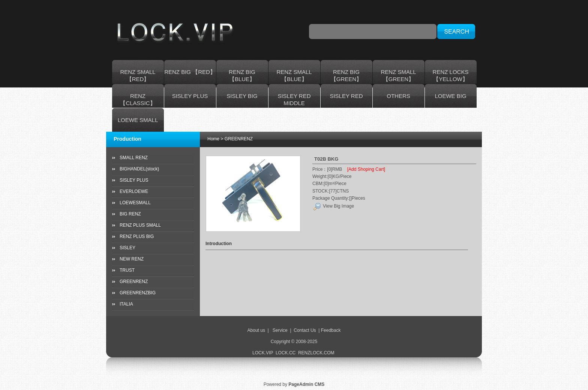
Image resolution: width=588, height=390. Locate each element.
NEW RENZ (132, 259)
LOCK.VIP (263, 353)
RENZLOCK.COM (317, 353)
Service (280, 330)
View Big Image (334, 206)
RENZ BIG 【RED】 (190, 72)
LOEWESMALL (135, 203)
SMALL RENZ (134, 158)
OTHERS (398, 96)
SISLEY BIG (242, 96)
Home (213, 139)
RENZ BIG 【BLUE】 (242, 75)
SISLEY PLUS (190, 96)
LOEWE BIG (450, 96)
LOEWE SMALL (138, 120)
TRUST (127, 270)
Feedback (331, 330)
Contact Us (305, 330)
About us (256, 330)
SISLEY (127, 248)
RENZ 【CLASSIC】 (138, 99)
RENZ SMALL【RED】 (138, 75)
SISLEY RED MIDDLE (294, 99)
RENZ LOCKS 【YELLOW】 (451, 75)
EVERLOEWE (134, 191)
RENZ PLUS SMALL (140, 225)
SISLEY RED (346, 96)
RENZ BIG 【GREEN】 (346, 75)
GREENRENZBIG (138, 293)
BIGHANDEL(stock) (139, 169)
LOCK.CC (286, 353)
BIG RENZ (130, 214)
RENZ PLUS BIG (137, 236)
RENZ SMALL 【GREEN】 (398, 75)
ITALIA (126, 304)
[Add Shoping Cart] (366, 169)
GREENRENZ (134, 282)
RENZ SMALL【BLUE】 (294, 75)
